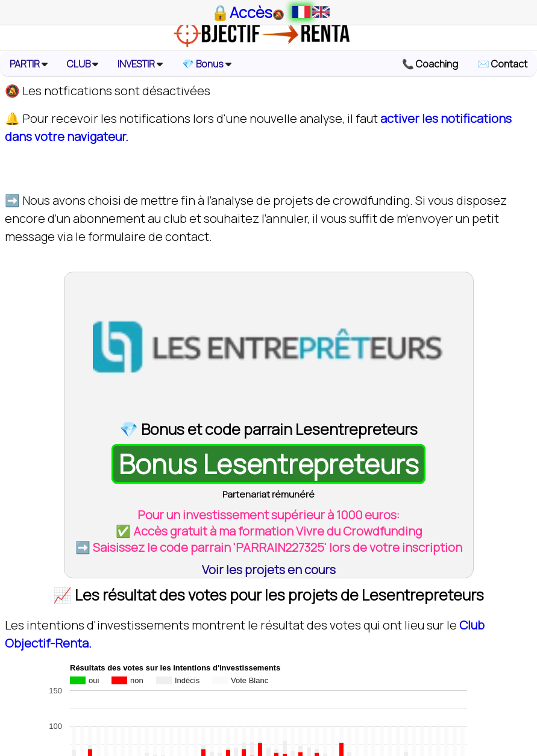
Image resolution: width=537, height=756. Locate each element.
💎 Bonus (207, 64)
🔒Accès (242, 12)
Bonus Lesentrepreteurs (269, 464)
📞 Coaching (430, 64)
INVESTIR (140, 64)
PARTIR (29, 64)
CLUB (83, 64)
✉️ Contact (502, 64)
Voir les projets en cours (269, 570)
